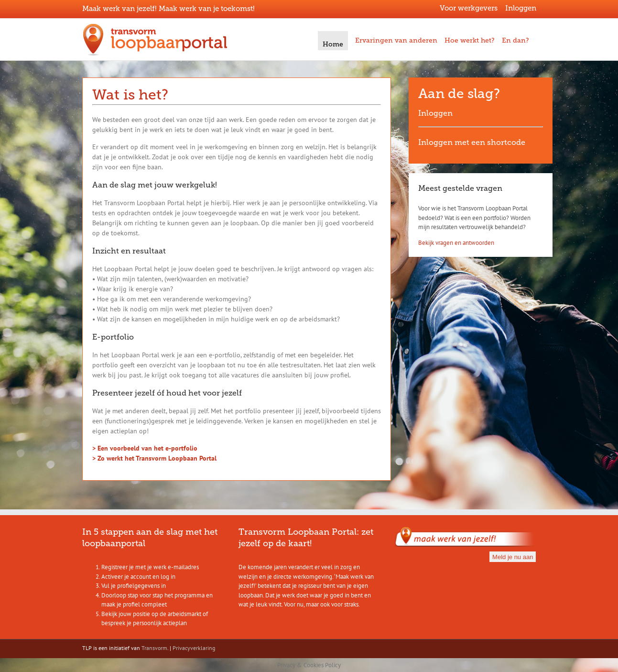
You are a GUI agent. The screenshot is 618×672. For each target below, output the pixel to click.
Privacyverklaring (194, 648)
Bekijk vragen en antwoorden (456, 243)
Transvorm (154, 648)
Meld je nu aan (513, 557)
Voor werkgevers (469, 8)
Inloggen (521, 8)
